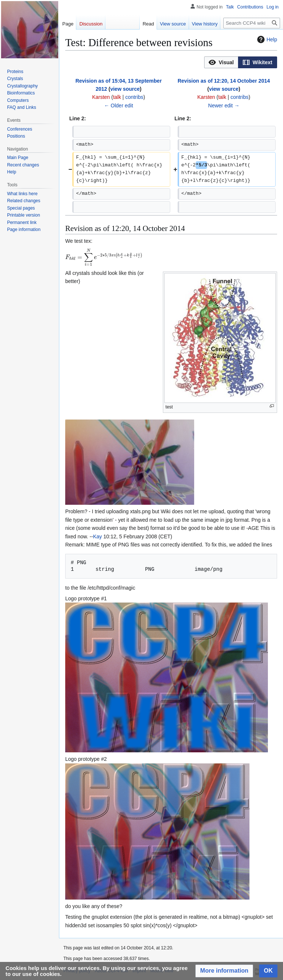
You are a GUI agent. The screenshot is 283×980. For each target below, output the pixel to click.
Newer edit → (224, 106)
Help (266, 39)
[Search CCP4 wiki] (252, 23)
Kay (97, 536)
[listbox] (241, 62)
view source (125, 89)
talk (117, 97)
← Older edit (118, 106)
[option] (221, 62)
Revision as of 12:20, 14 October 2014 (224, 81)
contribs (134, 97)
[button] (221, 62)
